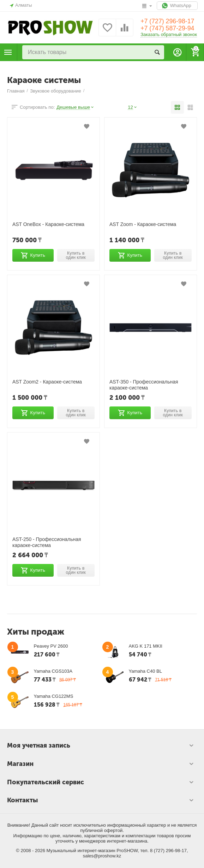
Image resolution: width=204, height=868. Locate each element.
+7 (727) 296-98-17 (168, 22)
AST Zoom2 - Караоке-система (47, 382)
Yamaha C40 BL (146, 671)
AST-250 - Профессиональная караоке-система (47, 542)
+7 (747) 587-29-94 (168, 29)
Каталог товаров (8, 52)
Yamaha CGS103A (53, 671)
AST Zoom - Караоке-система (143, 224)
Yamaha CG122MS (54, 696)
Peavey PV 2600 (51, 646)
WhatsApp (177, 6)
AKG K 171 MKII (146, 646)
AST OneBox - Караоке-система (49, 224)
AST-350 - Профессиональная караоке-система (144, 385)
